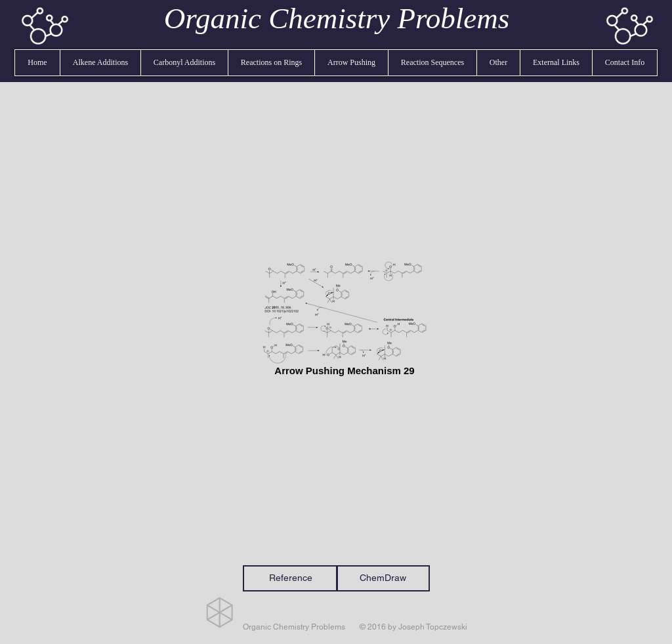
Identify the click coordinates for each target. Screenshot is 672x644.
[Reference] (290, 578)
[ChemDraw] (383, 578)
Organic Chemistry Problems (337, 18)
